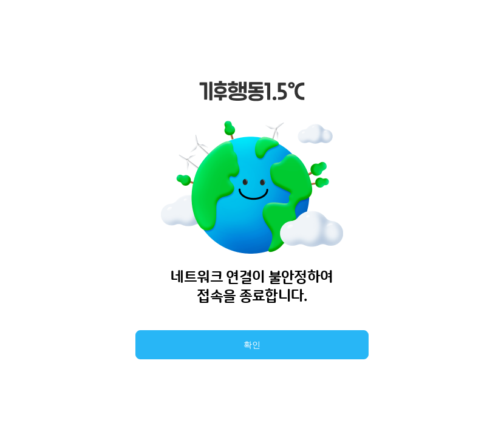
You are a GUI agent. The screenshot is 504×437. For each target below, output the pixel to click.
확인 (252, 345)
